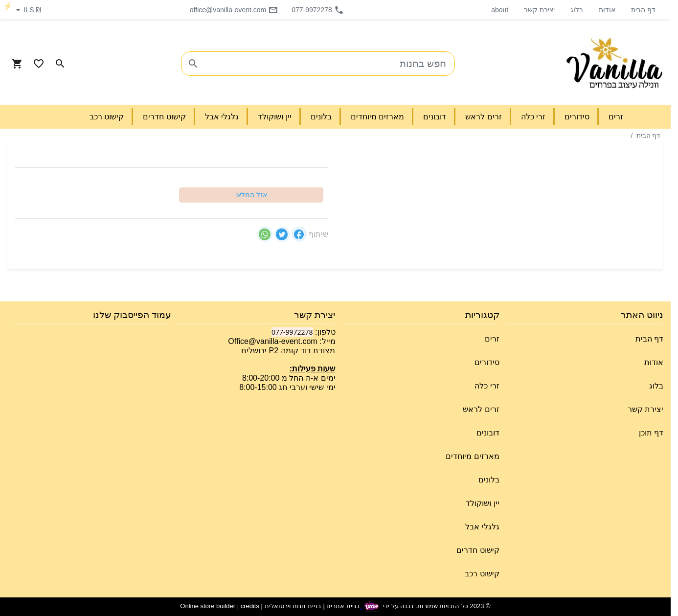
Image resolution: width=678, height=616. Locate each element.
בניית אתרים (343, 606)
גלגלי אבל (482, 527)
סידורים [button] (577, 117)
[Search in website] (60, 64)
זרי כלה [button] (533, 117)
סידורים (487, 362)
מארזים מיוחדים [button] (377, 117)
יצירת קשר (539, 10)
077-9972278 (318, 10)
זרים (492, 339)
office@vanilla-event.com (234, 10)
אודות (607, 10)
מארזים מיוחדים (472, 456)
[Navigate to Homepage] (614, 64)
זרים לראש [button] (483, 117)
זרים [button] (616, 117)
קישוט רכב (482, 574)
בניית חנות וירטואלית (293, 606)
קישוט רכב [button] (107, 117)
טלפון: (324, 332)
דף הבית (643, 10)
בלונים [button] (321, 117)
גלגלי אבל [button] (222, 117)
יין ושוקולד (482, 503)
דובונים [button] (435, 117)
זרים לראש (481, 409)
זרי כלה (487, 386)
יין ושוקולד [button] (274, 117)
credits (250, 606)
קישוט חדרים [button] (164, 117)
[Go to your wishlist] (39, 64)
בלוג (577, 10)
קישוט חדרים (478, 550)
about (500, 10)
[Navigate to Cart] (17, 64)
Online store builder (208, 606)
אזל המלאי (251, 195)
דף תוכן (651, 433)
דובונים (488, 433)
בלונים (489, 480)
